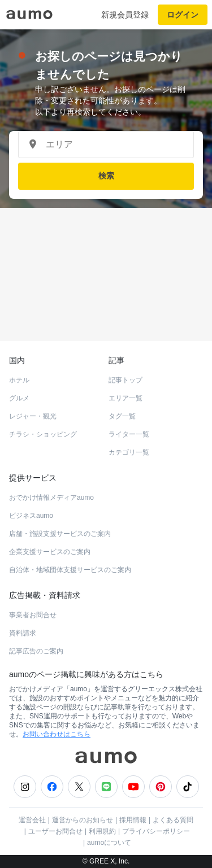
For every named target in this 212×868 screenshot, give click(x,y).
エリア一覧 (126, 398)
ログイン (183, 15)
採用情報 (133, 820)
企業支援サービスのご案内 (50, 552)
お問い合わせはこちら (57, 734)
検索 (106, 176)
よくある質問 (173, 820)
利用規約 (102, 831)
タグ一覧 (122, 416)
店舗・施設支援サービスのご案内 (60, 534)
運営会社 (32, 820)
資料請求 (23, 633)
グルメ (19, 398)
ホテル (19, 380)
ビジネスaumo (31, 516)
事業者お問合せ (33, 615)
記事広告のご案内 (36, 651)
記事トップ (126, 380)
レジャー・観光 (33, 416)
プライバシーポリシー (156, 831)
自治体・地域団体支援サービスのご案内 (70, 570)
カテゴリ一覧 (129, 452)
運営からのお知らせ (83, 820)
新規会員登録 (125, 15)
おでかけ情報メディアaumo (51, 498)
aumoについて (109, 843)
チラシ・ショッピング (43, 434)
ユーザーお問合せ (55, 831)
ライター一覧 (129, 434)
